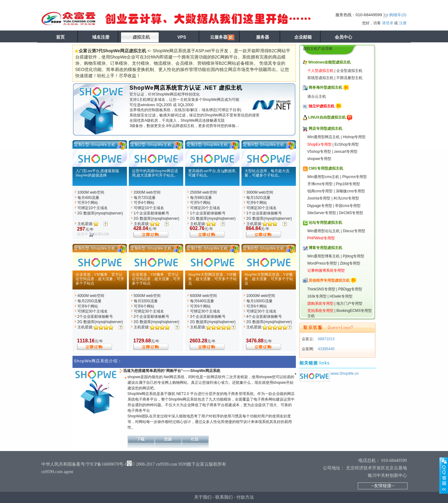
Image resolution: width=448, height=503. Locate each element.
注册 (403, 23)
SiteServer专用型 (322, 213)
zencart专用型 (346, 152)
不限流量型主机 (349, 78)
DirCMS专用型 (351, 213)
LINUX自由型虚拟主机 (327, 117)
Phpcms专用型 (355, 177)
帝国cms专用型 (348, 206)
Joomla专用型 (319, 198)
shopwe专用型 (319, 159)
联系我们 (224, 497)
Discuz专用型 (354, 231)
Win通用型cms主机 (323, 177)
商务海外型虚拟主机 (325, 87)
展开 (444, 475)
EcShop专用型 (347, 144)
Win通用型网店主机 (324, 137)
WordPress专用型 (322, 263)
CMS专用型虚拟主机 (326, 168)
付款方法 (245, 497)
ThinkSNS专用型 (321, 289)
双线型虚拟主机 (320, 78)
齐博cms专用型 (320, 184)
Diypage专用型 (320, 206)
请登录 (388, 23)
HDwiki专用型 (341, 296)
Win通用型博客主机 (324, 256)
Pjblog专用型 (354, 256)
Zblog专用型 (350, 263)
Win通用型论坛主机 (324, 231)
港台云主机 (317, 96)
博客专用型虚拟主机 (325, 248)
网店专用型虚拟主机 (325, 129)
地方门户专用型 (349, 303)
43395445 (326, 349)
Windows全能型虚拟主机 (330, 62)
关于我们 (203, 497)
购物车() (398, 15)
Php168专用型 (348, 184)
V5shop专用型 (319, 152)
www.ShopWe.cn (345, 374)
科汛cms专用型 (346, 198)
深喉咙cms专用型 (350, 191)
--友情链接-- (383, 486)
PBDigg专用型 (350, 289)
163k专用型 (317, 296)
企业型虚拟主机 (349, 71)
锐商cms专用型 (320, 191)
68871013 (326, 339)
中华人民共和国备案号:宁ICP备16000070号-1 (84, 464)
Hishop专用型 (354, 137)
